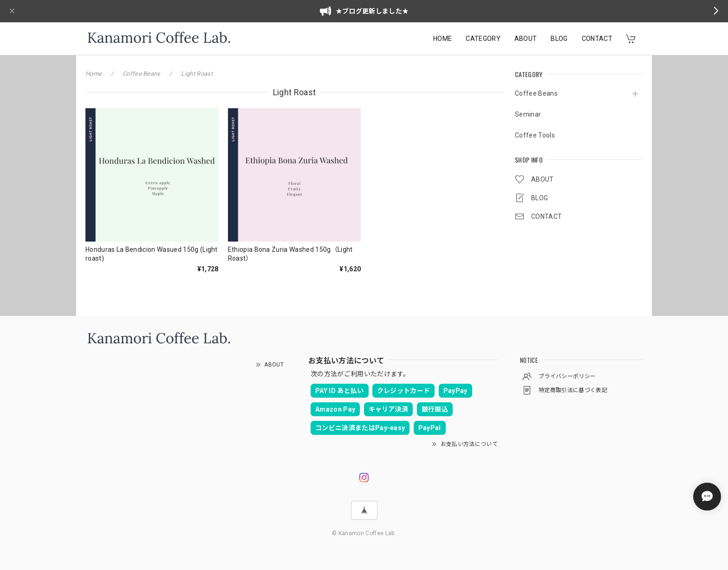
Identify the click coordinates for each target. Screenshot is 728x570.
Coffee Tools (535, 135)
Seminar (528, 114)
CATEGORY (483, 39)
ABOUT (526, 39)
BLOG (559, 39)
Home (94, 74)
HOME (442, 39)
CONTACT (597, 39)
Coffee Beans (536, 93)
